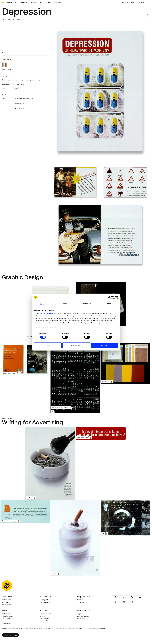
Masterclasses (7, 621)
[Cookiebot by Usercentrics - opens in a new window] (109, 297)
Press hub (81, 602)
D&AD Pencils (7, 614)
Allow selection (76, 345)
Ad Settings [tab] (87, 304)
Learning (24, 2)
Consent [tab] (43, 304)
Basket (134, 2)
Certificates (6, 619)
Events (41, 2)
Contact (80, 600)
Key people (6, 602)
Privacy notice (45, 619)
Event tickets (7, 623)
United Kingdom (19, 84)
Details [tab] (65, 304)
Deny (48, 345)
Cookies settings (10, 635)
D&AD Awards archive (14, 19)
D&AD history (7, 600)
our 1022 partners (46, 314)
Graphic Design (19, 80)
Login (79, 614)
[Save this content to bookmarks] (147, 15)
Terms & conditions (46, 614)
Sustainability (7, 605)
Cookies (42, 616)
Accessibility (44, 621)
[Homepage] (3, 2)
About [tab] (109, 304)
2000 (16, 88)
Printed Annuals (7, 616)
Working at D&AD (46, 600)
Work (17, 2)
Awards (9, 2)
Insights (33, 2)
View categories (9, 69)
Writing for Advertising (33, 80)
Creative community (54, 2)
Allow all (104, 345)
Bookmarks (81, 619)
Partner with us (45, 602)
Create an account (84, 616)
